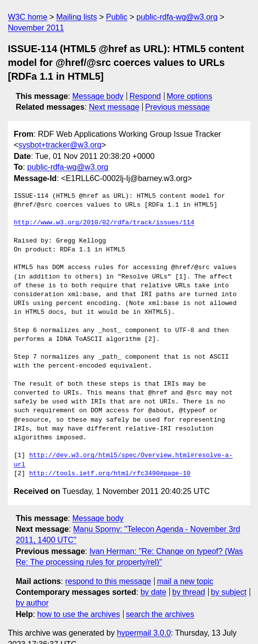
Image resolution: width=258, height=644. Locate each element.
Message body (98, 96)
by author (32, 585)
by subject (228, 574)
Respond (145, 96)
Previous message (178, 107)
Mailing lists (77, 17)
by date (153, 574)
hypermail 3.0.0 (144, 615)
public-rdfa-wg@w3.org (177, 17)
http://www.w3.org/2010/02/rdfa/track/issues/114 (104, 223)
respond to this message (108, 563)
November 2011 (36, 28)
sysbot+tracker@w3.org (60, 145)
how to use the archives (79, 596)
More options (190, 96)
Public (117, 17)
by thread (189, 574)
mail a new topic (185, 563)
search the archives (160, 596)
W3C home (28, 17)
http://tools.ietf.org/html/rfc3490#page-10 (110, 456)
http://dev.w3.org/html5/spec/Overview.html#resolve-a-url (137, 447)
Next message (114, 107)
